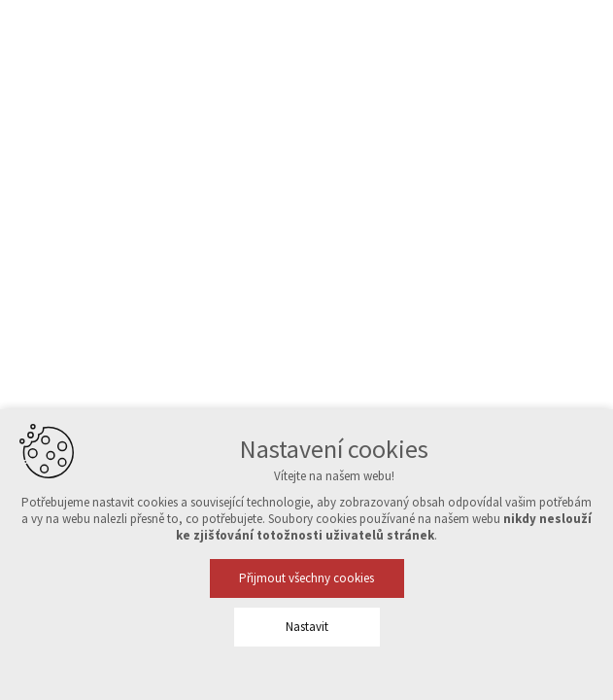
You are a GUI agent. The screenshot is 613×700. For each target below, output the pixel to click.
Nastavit (307, 627)
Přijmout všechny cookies (306, 578)
